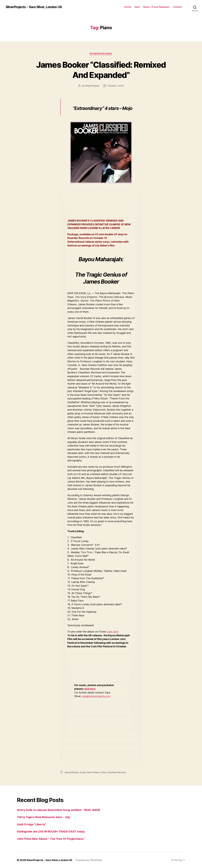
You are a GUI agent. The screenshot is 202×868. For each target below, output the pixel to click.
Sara (137, 7)
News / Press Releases (156, 7)
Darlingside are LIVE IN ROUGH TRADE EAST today (52, 831)
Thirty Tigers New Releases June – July (45, 817)
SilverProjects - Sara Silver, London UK (35, 7)
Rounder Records (101, 54)
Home (128, 7)
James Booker (72, 772)
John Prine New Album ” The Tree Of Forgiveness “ (52, 839)
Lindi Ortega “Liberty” (32, 824)
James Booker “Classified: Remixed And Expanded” (101, 70)
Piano (105, 772)
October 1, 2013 (116, 86)
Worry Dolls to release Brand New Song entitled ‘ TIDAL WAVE (60, 810)
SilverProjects (92, 86)
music (83, 772)
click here (112, 632)
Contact (177, 7)
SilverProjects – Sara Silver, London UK (50, 860)
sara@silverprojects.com (96, 696)
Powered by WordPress (90, 860)
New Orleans (94, 772)
